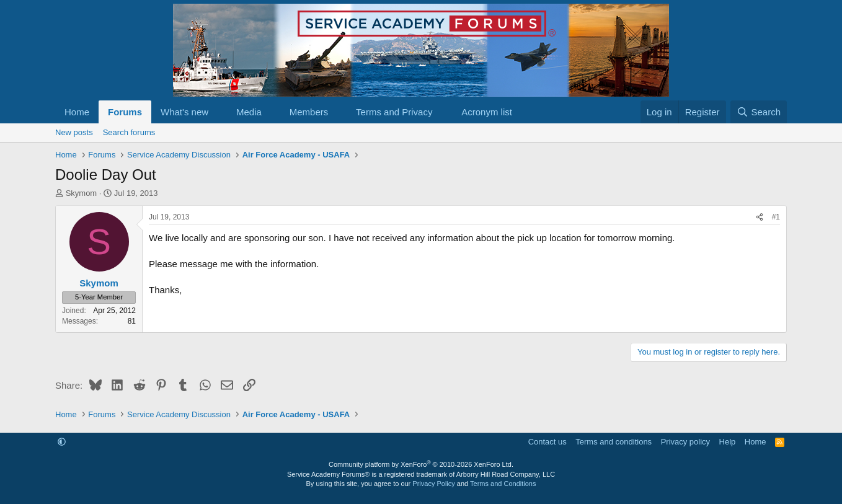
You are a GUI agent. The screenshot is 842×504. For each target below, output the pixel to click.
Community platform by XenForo (421, 464)
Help (728, 442)
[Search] (759, 112)
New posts (74, 132)
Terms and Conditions (503, 484)
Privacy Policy (433, 484)
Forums (125, 112)
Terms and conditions (614, 442)
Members (309, 112)
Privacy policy (685, 442)
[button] (218, 112)
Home (77, 112)
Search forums (129, 132)
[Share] (760, 217)
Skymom (82, 193)
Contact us (547, 442)
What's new (184, 112)
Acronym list (487, 112)
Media (249, 112)
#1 (776, 217)
